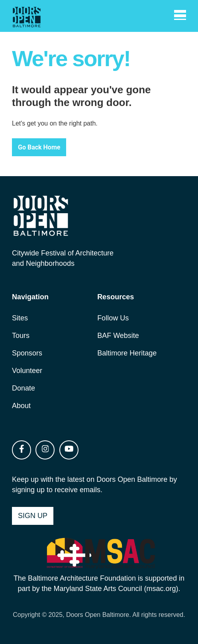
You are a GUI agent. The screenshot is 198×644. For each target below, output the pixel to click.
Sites (20, 318)
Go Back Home (39, 147)
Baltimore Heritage (127, 353)
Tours (21, 336)
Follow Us (113, 318)
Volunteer (27, 371)
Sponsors (27, 353)
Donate (24, 388)
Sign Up (33, 516)
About (21, 406)
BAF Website (118, 336)
